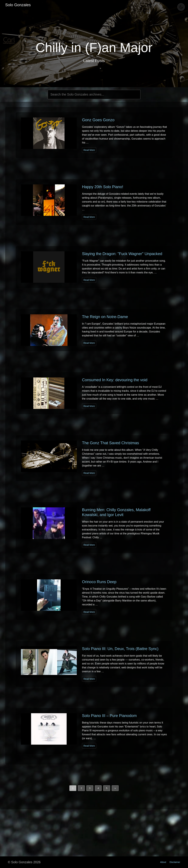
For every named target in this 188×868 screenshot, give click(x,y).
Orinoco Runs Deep (99, 582)
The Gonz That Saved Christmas (110, 443)
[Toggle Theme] (181, 7)
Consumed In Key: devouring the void (115, 380)
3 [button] (90, 788)
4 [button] (98, 788)
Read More (89, 150)
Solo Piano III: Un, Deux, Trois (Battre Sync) (120, 649)
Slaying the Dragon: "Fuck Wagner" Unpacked (122, 254)
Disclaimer (175, 862)
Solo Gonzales (18, 5)
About (163, 862)
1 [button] (73, 788)
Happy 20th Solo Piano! (103, 187)
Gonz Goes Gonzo (98, 120)
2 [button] (81, 788)
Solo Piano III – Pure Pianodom (109, 716)
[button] (115, 788)
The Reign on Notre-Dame (105, 317)
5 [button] (107, 788)
